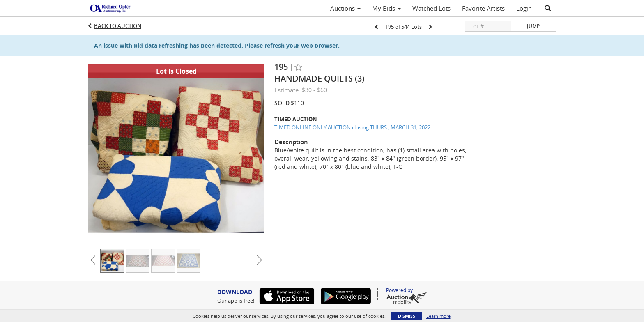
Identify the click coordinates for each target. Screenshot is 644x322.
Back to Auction (118, 26)
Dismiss (407, 316)
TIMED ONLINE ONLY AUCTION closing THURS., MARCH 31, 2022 (352, 127)
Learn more (438, 316)
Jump (533, 26)
